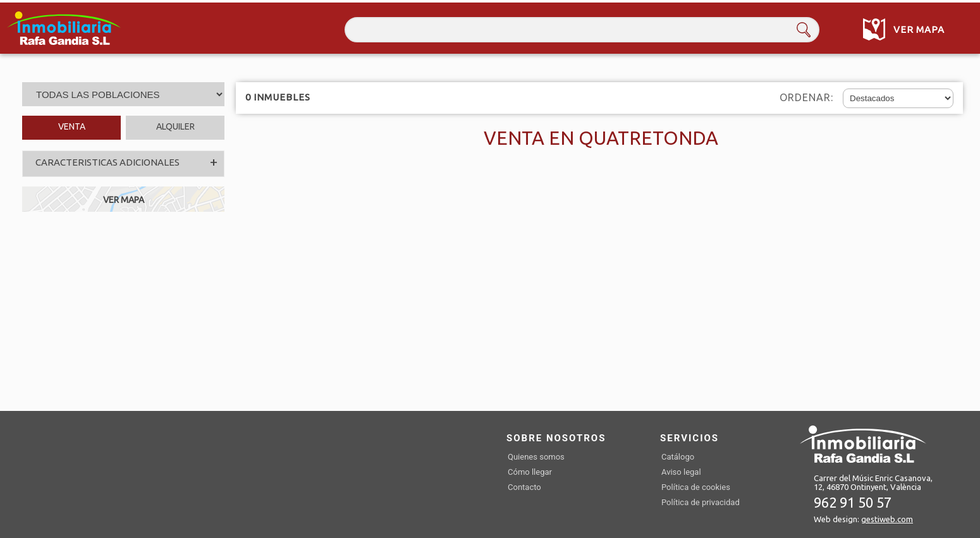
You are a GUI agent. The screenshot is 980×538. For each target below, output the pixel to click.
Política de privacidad (701, 502)
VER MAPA (124, 200)
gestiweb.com (887, 519)
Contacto (524, 487)
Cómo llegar (530, 472)
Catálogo (678, 457)
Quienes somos (536, 457)
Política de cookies (696, 487)
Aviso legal (681, 472)
